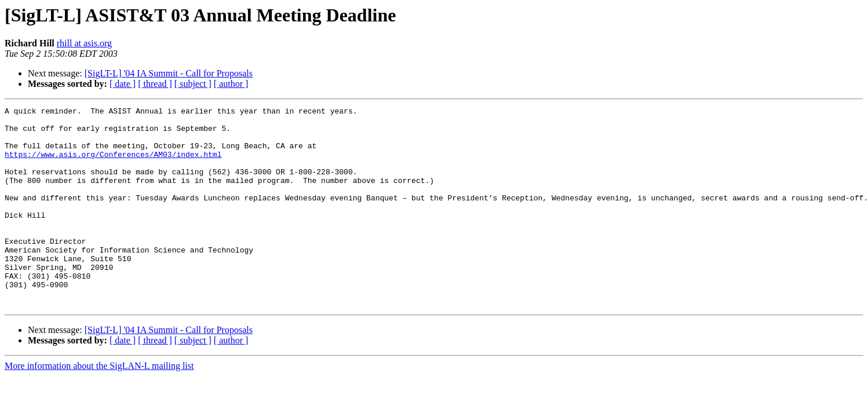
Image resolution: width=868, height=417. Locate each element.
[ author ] (231, 84)
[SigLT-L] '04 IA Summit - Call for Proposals (169, 73)
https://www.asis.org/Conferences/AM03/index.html (113, 164)
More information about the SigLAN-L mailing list (99, 406)
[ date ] (123, 84)
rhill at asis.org (84, 43)
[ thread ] (155, 84)
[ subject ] (193, 84)
